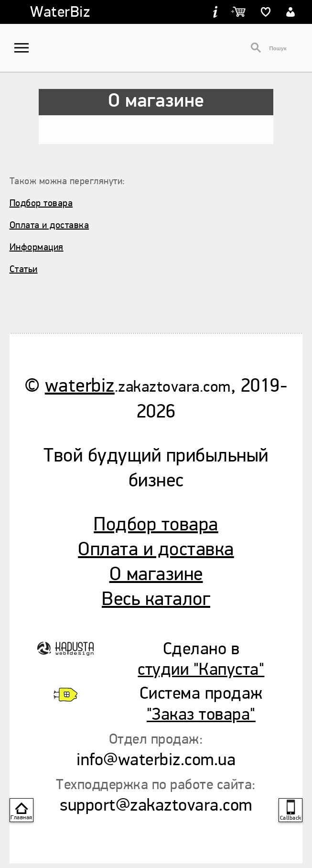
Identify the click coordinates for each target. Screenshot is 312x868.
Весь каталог (156, 599)
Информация (37, 247)
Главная (22, 818)
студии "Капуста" (201, 669)
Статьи (24, 269)
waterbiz (80, 386)
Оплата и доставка (49, 225)
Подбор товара (41, 203)
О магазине (156, 574)
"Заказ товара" (201, 714)
